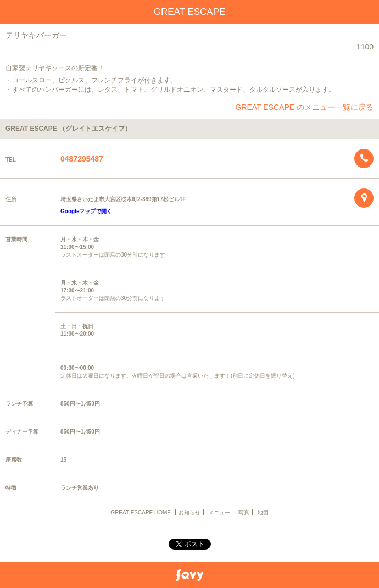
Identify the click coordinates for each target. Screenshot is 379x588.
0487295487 (82, 159)
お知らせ (189, 512)
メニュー (219, 512)
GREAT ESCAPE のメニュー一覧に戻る (304, 107)
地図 (263, 512)
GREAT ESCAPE (190, 12)
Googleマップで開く (86, 211)
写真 (244, 512)
